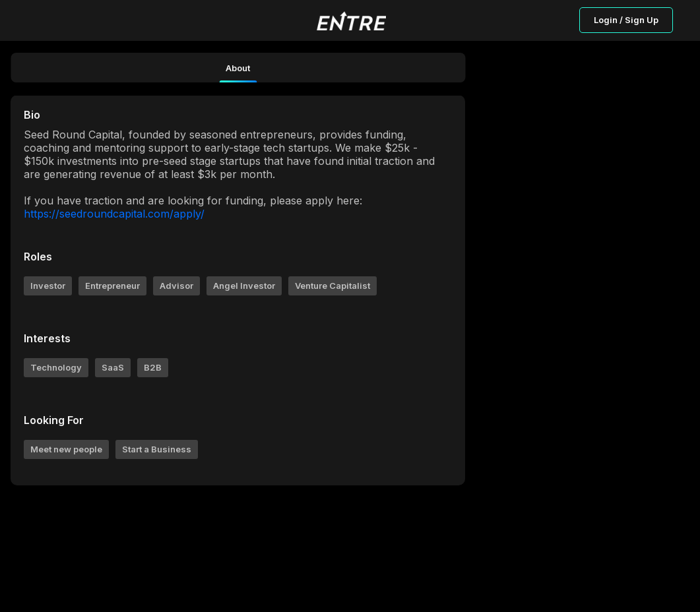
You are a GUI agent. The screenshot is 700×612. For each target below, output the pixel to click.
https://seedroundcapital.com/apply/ (114, 214)
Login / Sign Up (626, 20)
